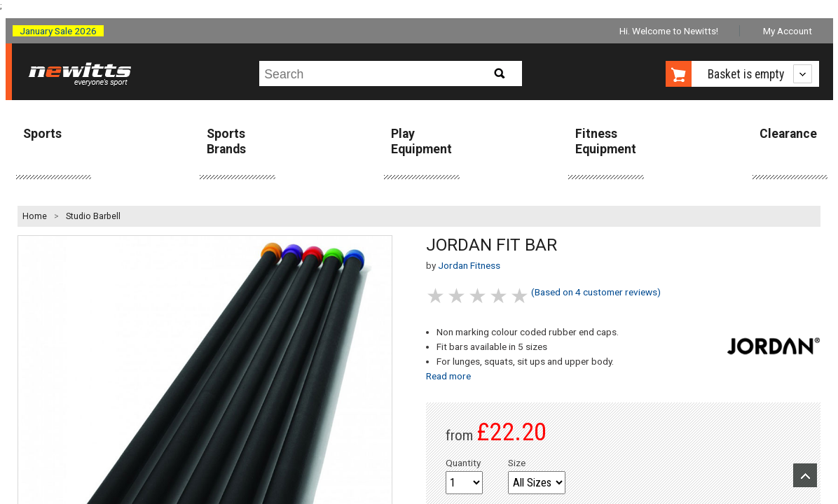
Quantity (463, 463)
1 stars (437, 296)
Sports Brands (226, 141)
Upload (805, 475)
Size (517, 463)
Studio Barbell (93, 216)
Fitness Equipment (606, 141)
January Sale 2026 (58, 31)
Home (35, 216)
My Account (788, 31)
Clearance (788, 134)
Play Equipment (421, 141)
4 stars (500, 296)
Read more (448, 376)
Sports (42, 134)
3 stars (479, 296)
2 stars (458, 296)
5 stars (521, 296)
